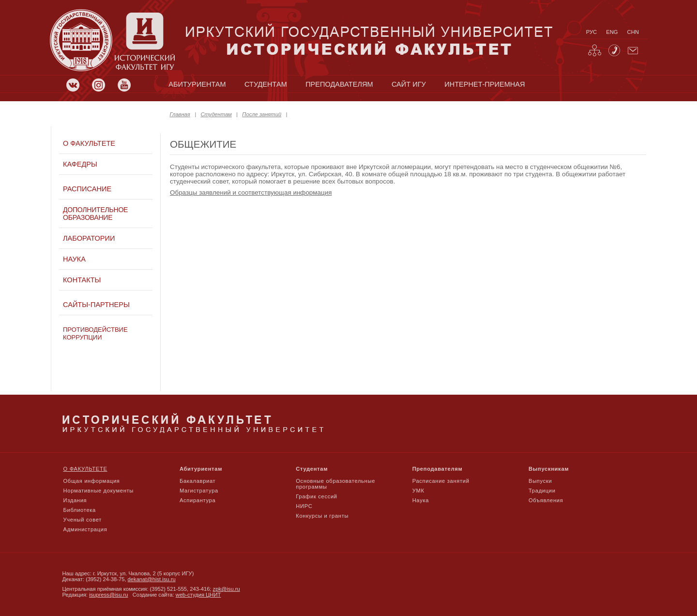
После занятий (262, 114)
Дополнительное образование (95, 214)
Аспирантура (197, 500)
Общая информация (92, 481)
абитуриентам (197, 84)
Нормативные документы (99, 491)
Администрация (85, 529)
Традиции (542, 491)
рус (591, 32)
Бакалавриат (198, 481)
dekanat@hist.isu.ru (152, 579)
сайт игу (409, 84)
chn (633, 32)
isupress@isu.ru (108, 595)
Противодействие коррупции (95, 333)
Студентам (216, 114)
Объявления (546, 500)
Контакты (82, 280)
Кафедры (80, 164)
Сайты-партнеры (96, 305)
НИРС (304, 506)
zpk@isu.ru (227, 589)
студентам (266, 84)
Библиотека (80, 510)
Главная (180, 114)
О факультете (89, 143)
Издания (75, 500)
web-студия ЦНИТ (198, 595)
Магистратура (199, 491)
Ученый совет (83, 520)
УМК (418, 491)
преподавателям (339, 84)
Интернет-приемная (485, 84)
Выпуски (540, 481)
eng (612, 32)
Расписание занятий (441, 481)
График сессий (317, 496)
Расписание (87, 189)
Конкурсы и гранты (322, 516)
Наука (74, 259)
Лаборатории (89, 238)
